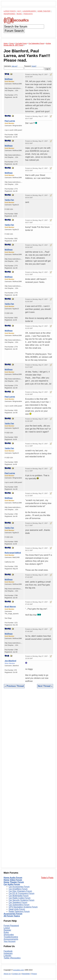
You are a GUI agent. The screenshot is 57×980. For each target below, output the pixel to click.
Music (19, 14)
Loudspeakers (29, 11)
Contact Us (16, 974)
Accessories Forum (13, 914)
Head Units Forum (17, 909)
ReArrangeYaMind (13, 553)
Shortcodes (9, 935)
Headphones (9, 14)
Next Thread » (45, 686)
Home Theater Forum (14, 882)
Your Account (10, 941)
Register (7, 930)
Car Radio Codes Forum (20, 898)
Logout (7, 928)
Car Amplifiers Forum (18, 889)
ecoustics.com (19, 970)
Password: (34, 67)
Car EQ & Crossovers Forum (21, 893)
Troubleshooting (11, 937)
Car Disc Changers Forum (20, 891)
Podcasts (28, 14)
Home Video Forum (13, 880)
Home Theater (44, 11)
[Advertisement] (28, 780)
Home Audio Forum (13, 878)
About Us (7, 974)
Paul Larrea (10, 121)
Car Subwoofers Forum (19, 905)
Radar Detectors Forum (19, 911)
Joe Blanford (10, 661)
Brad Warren (10, 606)
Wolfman (9, 79)
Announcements (11, 939)
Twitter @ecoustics (12, 958)
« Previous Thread (14, 686)
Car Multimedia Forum (19, 896)
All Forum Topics (12, 916)
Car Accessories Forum (19, 887)
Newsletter (26, 974)
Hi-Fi (19, 11)
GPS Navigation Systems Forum (23, 907)
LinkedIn (7, 956)
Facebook (8, 951)
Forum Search (14, 31)
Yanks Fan (9, 200)
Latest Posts (10, 11)
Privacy (34, 974)
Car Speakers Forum (18, 902)
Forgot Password (11, 926)
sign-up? (15, 66)
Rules (6, 932)
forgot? (34, 66)
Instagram (8, 953)
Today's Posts (47, 878)
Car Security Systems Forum (21, 900)
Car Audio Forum (12, 884)
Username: (14, 67)
